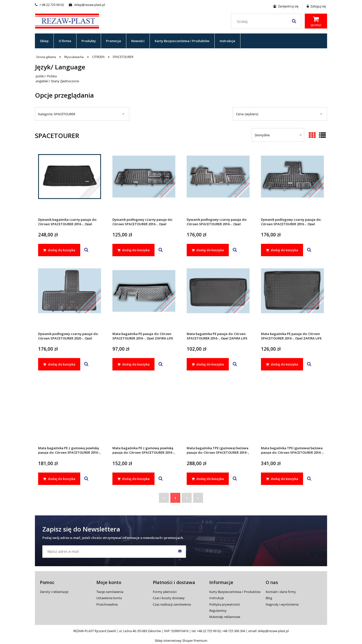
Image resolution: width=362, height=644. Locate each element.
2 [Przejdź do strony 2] (187, 498)
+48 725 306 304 (234, 631)
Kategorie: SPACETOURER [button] (57, 114)
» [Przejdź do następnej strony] (198, 498)
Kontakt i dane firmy (281, 592)
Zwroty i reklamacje (54, 592)
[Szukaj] (294, 21)
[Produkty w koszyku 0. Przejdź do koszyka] (316, 22)
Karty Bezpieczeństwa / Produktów (235, 592)
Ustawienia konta (109, 598)
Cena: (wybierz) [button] (247, 114)
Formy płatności (165, 592)
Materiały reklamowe (225, 617)
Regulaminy (218, 611)
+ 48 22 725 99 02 (49, 5)
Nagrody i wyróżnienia (282, 604)
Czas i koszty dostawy (169, 598)
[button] (86, 250)
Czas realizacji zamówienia (172, 604)
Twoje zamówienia (110, 592)
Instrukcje (217, 598)
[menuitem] (44, 41)
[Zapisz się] (180, 552)
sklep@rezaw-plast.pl (87, 5)
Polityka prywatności (225, 604)
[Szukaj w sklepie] (267, 22)
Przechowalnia (107, 604)
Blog (269, 598)
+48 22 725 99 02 (209, 631)
